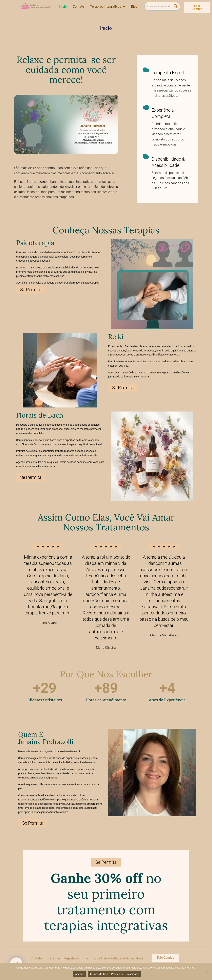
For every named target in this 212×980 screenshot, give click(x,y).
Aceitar (79, 974)
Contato (78, 7)
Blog (134, 7)
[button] (108, 7)
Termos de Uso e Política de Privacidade (114, 958)
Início (63, 7)
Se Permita (31, 290)
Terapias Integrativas (108, 7)
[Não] (207, 971)
